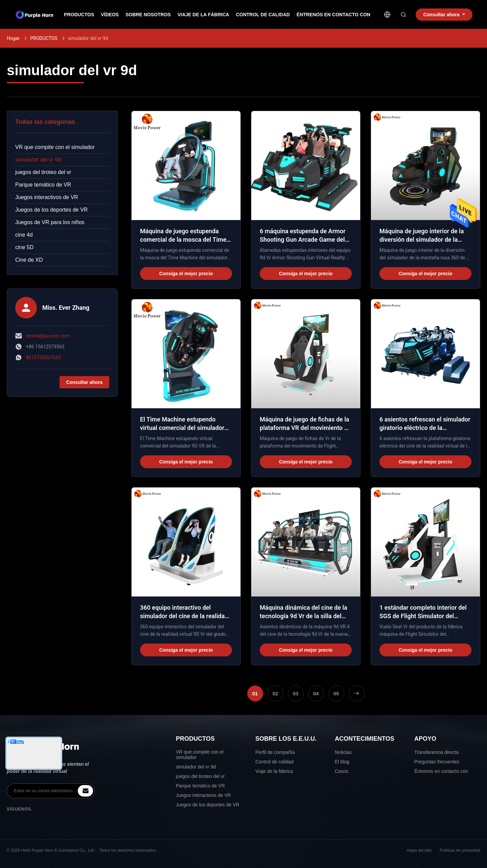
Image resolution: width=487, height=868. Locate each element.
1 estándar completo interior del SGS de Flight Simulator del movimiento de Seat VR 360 (423, 616)
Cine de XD (29, 260)
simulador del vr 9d (38, 160)
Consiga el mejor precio (186, 274)
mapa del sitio (419, 850)
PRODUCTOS (44, 38)
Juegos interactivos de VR (47, 197)
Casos (342, 771)
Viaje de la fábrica (203, 15)
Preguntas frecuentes (437, 762)
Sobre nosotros (148, 15)
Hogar (13, 38)
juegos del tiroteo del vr (43, 172)
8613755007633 (43, 357)
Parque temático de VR (43, 185)
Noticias (343, 752)
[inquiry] (85, 791)
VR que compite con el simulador (55, 147)
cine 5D (24, 247)
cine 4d (24, 235)
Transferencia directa (436, 752)
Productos (79, 15)
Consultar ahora (84, 382)
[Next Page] (357, 693)
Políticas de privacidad (460, 850)
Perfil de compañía (275, 752)
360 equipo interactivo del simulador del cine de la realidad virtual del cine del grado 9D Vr (184, 616)
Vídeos (110, 15)
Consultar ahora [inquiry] (444, 15)
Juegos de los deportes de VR (51, 210)
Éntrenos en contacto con (333, 15)
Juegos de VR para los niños (50, 222)
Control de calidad (263, 15)
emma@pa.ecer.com (48, 336)
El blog (342, 762)
